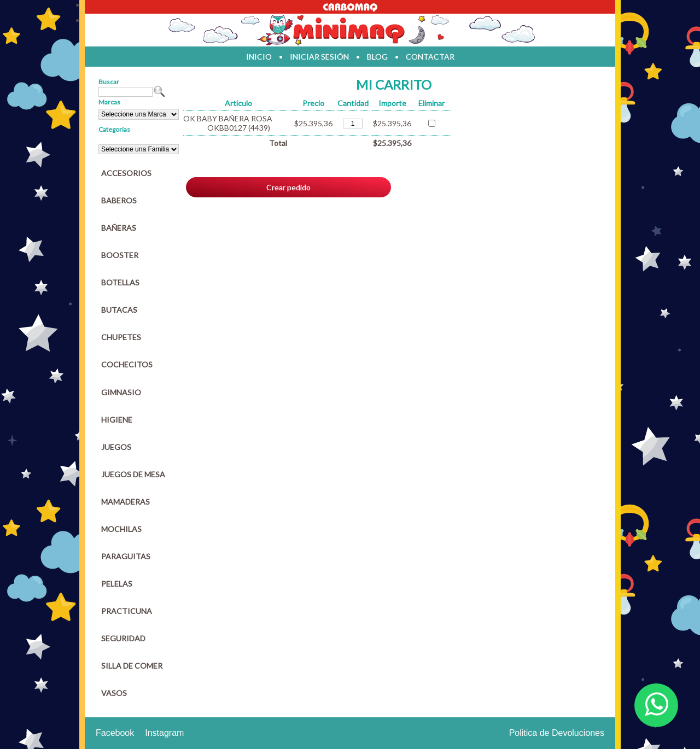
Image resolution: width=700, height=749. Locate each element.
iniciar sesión (319, 57)
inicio (259, 57)
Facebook (115, 733)
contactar (430, 57)
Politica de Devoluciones (557, 733)
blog (377, 57)
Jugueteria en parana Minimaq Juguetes (350, 30)
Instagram (164, 733)
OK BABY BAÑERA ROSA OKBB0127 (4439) (228, 123)
